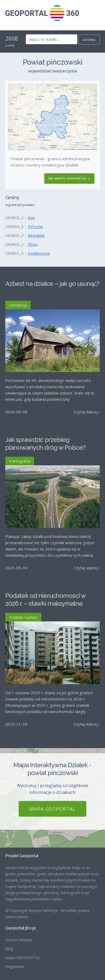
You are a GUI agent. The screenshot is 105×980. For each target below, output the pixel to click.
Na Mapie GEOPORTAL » (69, 178)
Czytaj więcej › (87, 412)
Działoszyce (39, 253)
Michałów (36, 235)
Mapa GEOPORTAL (52, 809)
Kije (31, 218)
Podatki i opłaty (23, 617)
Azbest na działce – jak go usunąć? (52, 284)
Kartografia (20, 461)
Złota (33, 244)
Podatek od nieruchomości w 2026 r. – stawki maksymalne (45, 600)
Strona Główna (19, 940)
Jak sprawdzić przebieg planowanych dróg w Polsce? (45, 444)
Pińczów (36, 226)
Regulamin (15, 966)
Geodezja (18, 305)
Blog (9, 949)
